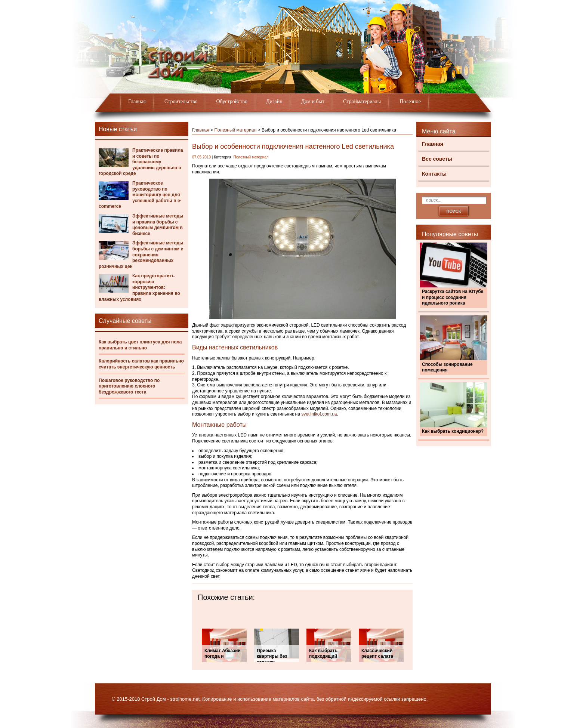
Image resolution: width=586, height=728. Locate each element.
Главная (137, 101)
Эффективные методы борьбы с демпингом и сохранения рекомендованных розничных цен (141, 255)
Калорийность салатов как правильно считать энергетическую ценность (141, 364)
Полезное (410, 101)
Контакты (434, 174)
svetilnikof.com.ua (319, 414)
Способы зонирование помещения (447, 367)
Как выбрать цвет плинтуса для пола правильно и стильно (140, 345)
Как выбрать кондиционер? (453, 431)
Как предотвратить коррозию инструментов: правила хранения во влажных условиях (139, 287)
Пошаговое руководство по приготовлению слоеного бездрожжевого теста (129, 386)
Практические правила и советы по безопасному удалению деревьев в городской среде (141, 162)
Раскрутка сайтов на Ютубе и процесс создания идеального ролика (453, 297)
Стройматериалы (362, 101)
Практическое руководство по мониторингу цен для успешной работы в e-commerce (140, 195)
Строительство (181, 101)
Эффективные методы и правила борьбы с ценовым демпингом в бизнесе (158, 225)
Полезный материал (235, 130)
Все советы (437, 159)
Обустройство (232, 101)
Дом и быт (313, 101)
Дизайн (274, 101)
